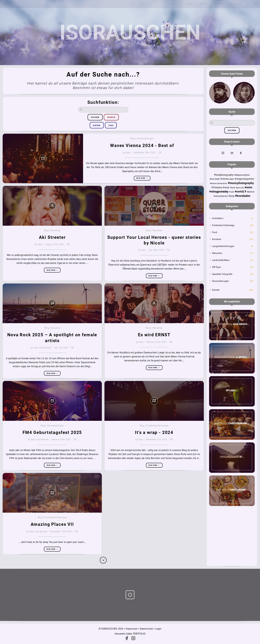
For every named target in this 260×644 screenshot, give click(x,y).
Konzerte (217, 239)
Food (215, 232)
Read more (142, 178)
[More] (103, 560)
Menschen (217, 253)
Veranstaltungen (220, 281)
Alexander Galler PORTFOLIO (130, 634)
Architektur (218, 218)
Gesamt (216, 290)
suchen (95, 117)
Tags (111, 125)
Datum (97, 125)
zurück (111, 117)
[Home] (176, 4)
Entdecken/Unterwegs (223, 225)
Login (158, 629)
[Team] (206, 4)
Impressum (131, 629)
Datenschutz (146, 629)
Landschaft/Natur (221, 260)
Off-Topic (217, 267)
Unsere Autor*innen (232, 74)
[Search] (248, 3)
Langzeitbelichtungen (223, 246)
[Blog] (191, 4)
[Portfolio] (234, 4)
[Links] (219, 4)
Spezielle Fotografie (222, 274)
